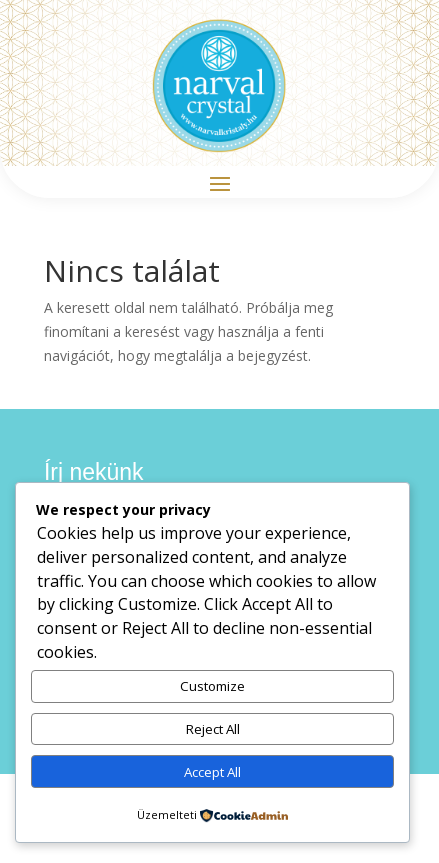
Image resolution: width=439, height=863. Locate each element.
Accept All (212, 772)
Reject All (213, 729)
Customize (212, 686)
